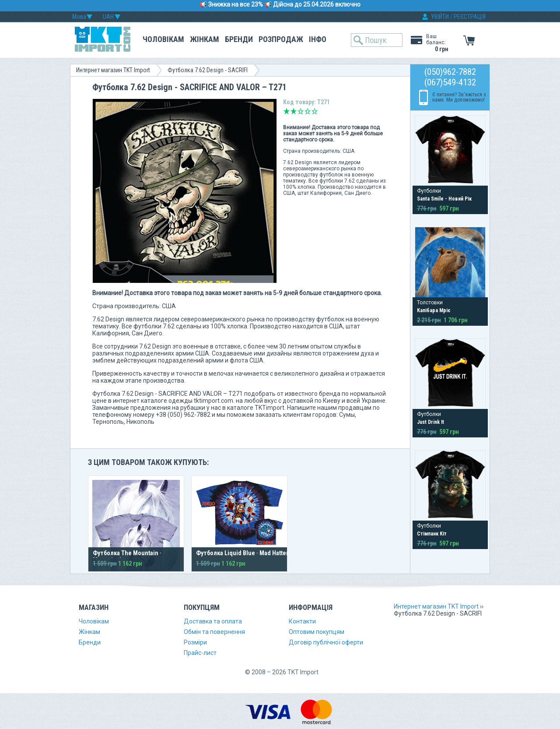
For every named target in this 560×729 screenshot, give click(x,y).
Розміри (195, 642)
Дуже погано (287, 111)
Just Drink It (430, 422)
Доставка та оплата (213, 621)
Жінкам (205, 39)
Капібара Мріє (434, 310)
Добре (308, 111)
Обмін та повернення (214, 632)
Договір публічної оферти (326, 642)
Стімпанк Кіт (432, 534)
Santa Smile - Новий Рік (444, 199)
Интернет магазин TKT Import (113, 70)
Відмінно (315, 111)
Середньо (301, 111)
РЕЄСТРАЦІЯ (470, 17)
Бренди (239, 39)
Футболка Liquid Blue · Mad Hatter (242, 553)
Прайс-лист (200, 653)
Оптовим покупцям (317, 632)
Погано (294, 111)
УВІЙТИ (440, 17)
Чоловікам (163, 39)
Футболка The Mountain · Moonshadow (127, 556)
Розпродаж (281, 39)
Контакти (302, 621)
